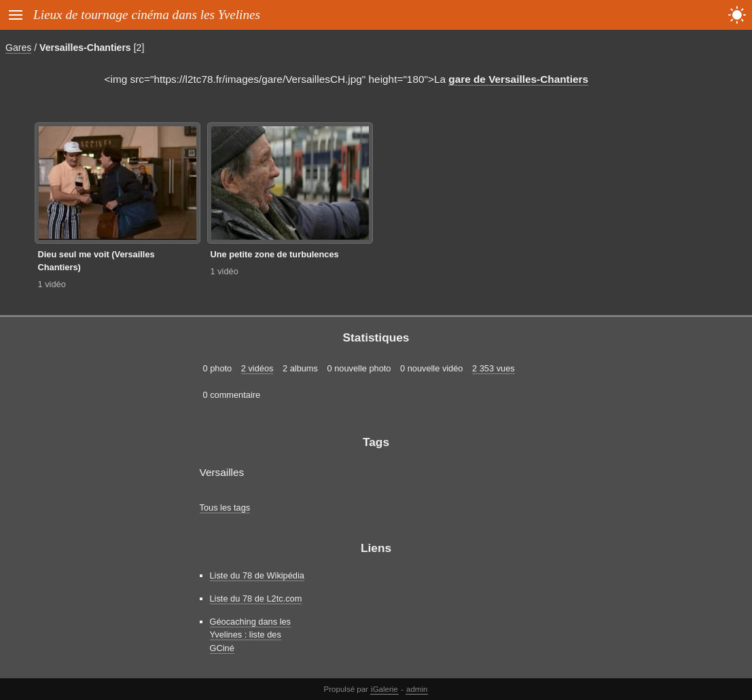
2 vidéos (257, 368)
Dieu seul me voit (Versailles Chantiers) (96, 261)
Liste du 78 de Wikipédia (257, 575)
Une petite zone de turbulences (275, 254)
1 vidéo (52, 284)
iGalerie (384, 689)
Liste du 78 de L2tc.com (256, 598)
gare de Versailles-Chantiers (518, 79)
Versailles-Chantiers (85, 48)
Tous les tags (225, 508)
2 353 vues (494, 368)
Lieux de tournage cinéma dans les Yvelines (147, 15)
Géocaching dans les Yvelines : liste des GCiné (251, 634)
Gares (18, 48)
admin (417, 689)
